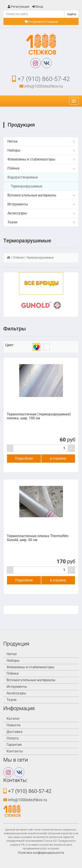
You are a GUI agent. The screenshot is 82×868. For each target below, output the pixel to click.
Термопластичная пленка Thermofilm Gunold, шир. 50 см (38, 538)
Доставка (15, 732)
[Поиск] (34, 14)
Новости (13, 725)
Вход (38, 7)
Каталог (13, 719)
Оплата (13, 738)
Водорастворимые (23, 177)
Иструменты (18, 204)
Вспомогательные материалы (32, 195)
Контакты (15, 751)
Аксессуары (17, 213)
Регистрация (18, 7)
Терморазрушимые (26, 186)
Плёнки (13, 168)
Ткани (12, 222)
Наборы (14, 150)
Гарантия (14, 745)
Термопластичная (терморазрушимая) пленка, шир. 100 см (39, 416)
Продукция (21, 125)
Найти (72, 14)
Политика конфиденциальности (41, 853)
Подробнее (24, 458)
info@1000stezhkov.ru (41, 86)
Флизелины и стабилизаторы (31, 159)
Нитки (12, 141)
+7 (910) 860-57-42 (41, 79)
